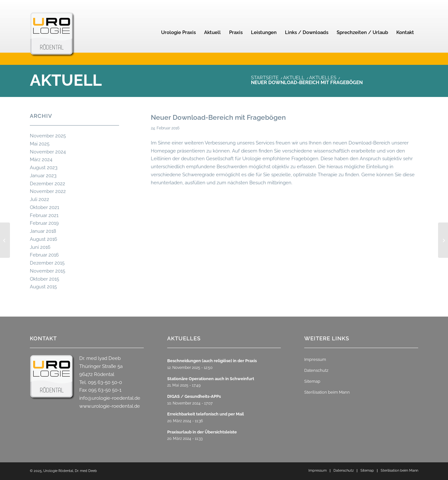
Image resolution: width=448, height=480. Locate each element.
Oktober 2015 (44, 279)
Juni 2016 (40, 247)
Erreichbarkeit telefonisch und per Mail (206, 414)
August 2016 (43, 239)
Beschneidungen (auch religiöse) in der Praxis (212, 361)
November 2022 (48, 191)
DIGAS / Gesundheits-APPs (194, 396)
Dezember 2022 (47, 184)
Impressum (315, 359)
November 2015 (47, 271)
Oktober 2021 (44, 207)
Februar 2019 (44, 223)
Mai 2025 (40, 144)
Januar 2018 (43, 231)
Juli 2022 (39, 199)
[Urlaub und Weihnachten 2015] (5, 240)
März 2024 (41, 160)
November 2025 (48, 136)
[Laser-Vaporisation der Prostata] (443, 240)
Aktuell (66, 80)
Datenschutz (316, 370)
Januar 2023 (43, 176)
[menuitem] (178, 32)
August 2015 (43, 287)
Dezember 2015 (47, 263)
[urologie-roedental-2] (52, 44)
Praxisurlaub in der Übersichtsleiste (202, 432)
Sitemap (312, 381)
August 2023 (44, 168)
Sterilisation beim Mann (327, 392)
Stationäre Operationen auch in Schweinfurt (211, 379)
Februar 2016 (44, 255)
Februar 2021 (44, 215)
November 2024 (48, 152)
